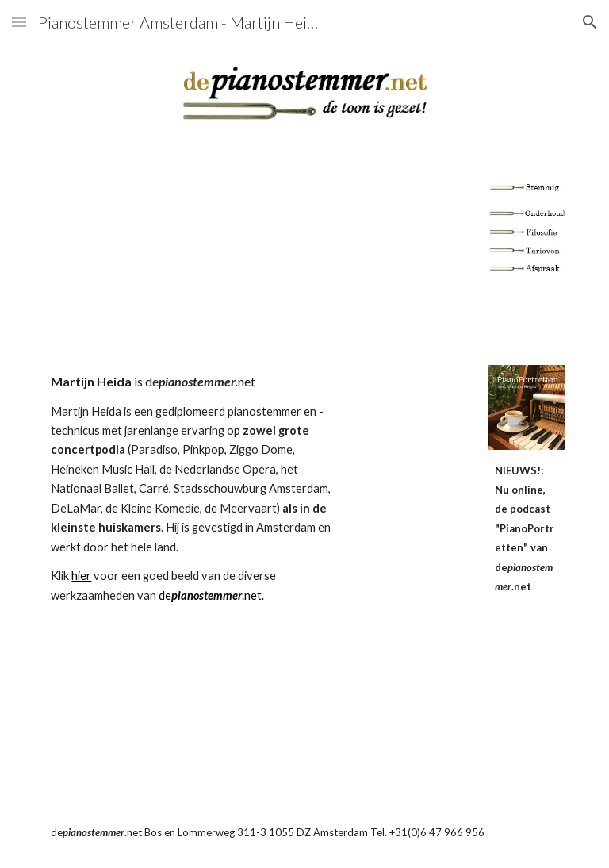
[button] (19, 22)
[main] (193, 488)
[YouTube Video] (304, 255)
